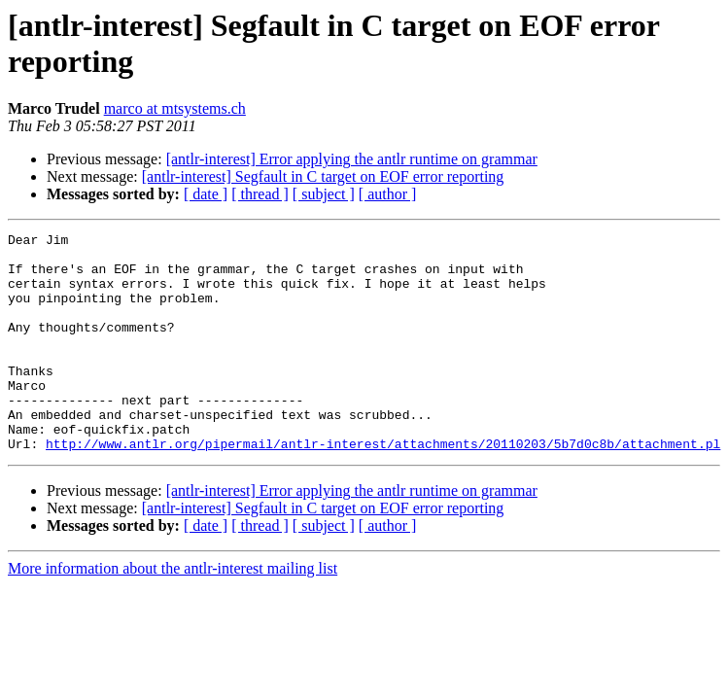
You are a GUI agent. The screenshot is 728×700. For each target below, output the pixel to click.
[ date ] (206, 194)
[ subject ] (324, 194)
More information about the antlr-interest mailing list (173, 612)
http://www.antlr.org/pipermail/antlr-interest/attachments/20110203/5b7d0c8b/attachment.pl (383, 487)
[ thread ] (260, 194)
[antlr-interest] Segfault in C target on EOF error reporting (323, 176)
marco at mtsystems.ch (175, 108)
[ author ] (388, 194)
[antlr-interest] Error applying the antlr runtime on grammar (352, 159)
